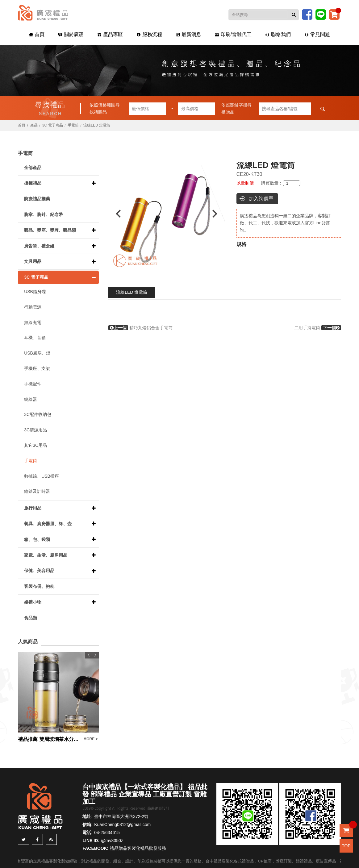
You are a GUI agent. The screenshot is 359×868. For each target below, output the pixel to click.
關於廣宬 (71, 34)
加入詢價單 (261, 199)
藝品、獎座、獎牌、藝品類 (50, 230)
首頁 (37, 34)
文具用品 (33, 261)
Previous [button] (115, 214)
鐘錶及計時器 (37, 491)
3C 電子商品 (53, 125)
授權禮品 (33, 183)
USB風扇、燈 (37, 353)
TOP (346, 846)
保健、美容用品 (39, 571)
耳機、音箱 (35, 338)
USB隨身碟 (35, 292)
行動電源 (33, 307)
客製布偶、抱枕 (39, 586)
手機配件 (33, 384)
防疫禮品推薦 (37, 199)
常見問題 (317, 34)
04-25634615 (107, 833)
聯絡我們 (278, 34)
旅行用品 (33, 508)
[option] (167, 214)
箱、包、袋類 (37, 539)
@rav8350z (112, 841)
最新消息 (188, 34)
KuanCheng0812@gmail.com (122, 824)
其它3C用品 (35, 445)
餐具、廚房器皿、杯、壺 (48, 524)
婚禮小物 (33, 602)
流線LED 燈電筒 (132, 292)
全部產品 (33, 168)
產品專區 (110, 34)
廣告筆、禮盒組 (39, 246)
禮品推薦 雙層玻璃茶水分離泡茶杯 (49, 739)
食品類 (31, 618)
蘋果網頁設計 (158, 808)
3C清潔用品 (35, 430)
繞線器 (31, 399)
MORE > (90, 739)
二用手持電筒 (318, 328)
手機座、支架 (37, 368)
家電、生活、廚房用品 (46, 555)
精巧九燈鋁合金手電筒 (140, 328)
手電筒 (73, 125)
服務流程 (149, 34)
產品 (34, 125)
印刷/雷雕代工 (233, 34)
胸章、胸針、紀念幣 (44, 214)
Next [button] (218, 214)
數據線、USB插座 (42, 476)
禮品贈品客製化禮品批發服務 (138, 848)
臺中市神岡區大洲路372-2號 (121, 816)
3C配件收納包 (38, 414)
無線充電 (33, 322)
